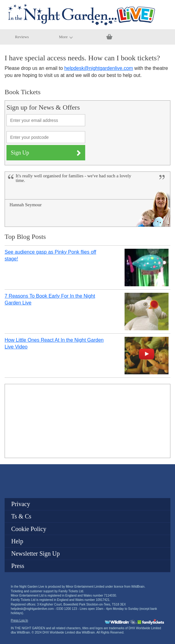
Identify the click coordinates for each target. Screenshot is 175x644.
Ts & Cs (21, 516)
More (66, 37)
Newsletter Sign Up (36, 553)
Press (18, 566)
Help (17, 541)
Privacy (21, 504)
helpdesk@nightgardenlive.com (99, 68)
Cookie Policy (29, 529)
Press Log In (19, 620)
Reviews (22, 37)
